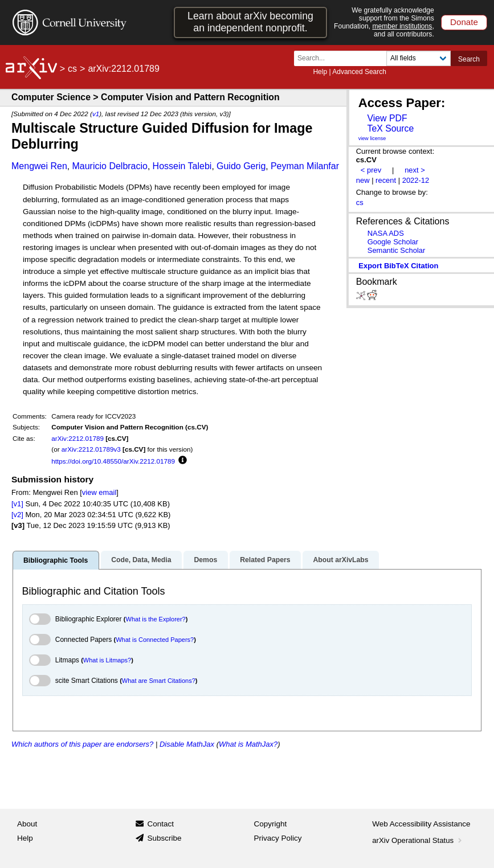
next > (415, 170)
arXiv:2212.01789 (77, 438)
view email (99, 492)
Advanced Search (359, 72)
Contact (160, 824)
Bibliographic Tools (56, 560)
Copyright (271, 824)
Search (469, 59)
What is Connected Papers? (155, 640)
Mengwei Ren (39, 166)
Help (320, 72)
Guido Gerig (241, 166)
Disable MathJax (187, 744)
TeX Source (390, 128)
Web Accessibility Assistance (421, 824)
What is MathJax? (248, 744)
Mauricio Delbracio (110, 166)
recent (386, 180)
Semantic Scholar (397, 250)
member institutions (402, 26)
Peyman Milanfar (305, 166)
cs (72, 69)
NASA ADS (386, 233)
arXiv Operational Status (418, 840)
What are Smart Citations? (159, 681)
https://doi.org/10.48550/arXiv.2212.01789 (113, 461)
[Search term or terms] (344, 58)
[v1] (17, 504)
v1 (96, 114)
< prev (371, 170)
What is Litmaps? (107, 660)
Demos (205, 560)
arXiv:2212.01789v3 (91, 449)
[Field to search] (419, 58)
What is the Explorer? (156, 619)
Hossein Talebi (182, 166)
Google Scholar (393, 242)
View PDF (387, 118)
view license (372, 138)
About (27, 824)
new (363, 180)
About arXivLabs (340, 560)
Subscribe (164, 838)
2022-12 (416, 180)
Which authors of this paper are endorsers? (82, 744)
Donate (464, 22)
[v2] (17, 515)
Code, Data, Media (141, 560)
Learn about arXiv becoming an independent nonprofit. (250, 22)
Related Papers (265, 560)
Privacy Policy (278, 838)
